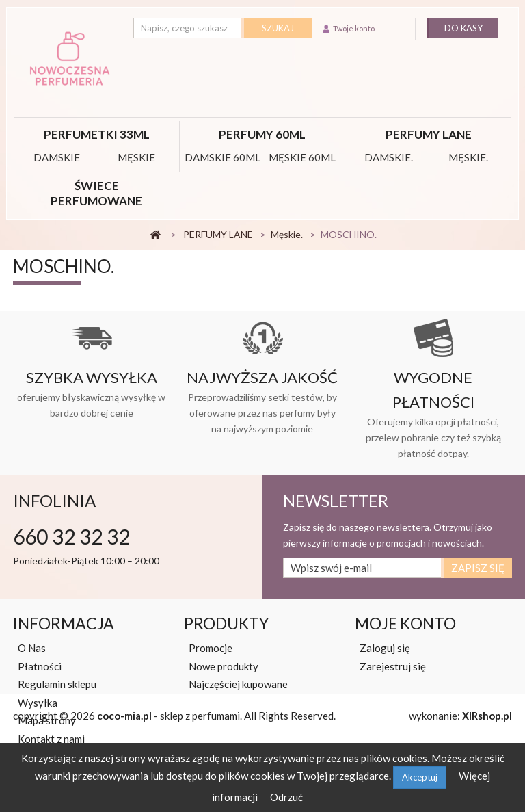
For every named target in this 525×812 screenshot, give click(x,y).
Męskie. (468, 157)
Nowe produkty (224, 666)
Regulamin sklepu (57, 684)
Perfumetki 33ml (97, 134)
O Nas (32, 648)
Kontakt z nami (51, 739)
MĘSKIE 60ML (302, 157)
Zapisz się (478, 568)
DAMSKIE (57, 157)
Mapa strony (47, 720)
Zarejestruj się (393, 666)
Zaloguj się (385, 648)
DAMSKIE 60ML (223, 157)
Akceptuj (420, 777)
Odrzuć (286, 797)
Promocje (211, 648)
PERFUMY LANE (429, 134)
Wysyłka (38, 703)
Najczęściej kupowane (238, 684)
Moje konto (405, 623)
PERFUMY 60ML (262, 134)
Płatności (40, 666)
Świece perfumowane (96, 193)
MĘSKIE (136, 157)
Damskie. (389, 157)
